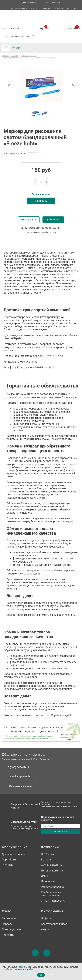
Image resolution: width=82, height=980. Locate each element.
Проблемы (48, 854)
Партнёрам (59, 8)
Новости (34, 8)
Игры (44, 876)
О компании (9, 918)
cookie (22, 967)
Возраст (46, 859)
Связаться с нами (54, 3)
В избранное (53, 220)
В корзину (41, 201)
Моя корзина (74, 28)
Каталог (16, 48)
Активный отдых (52, 865)
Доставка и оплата (19, 8)
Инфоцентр (48, 918)
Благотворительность (55, 924)
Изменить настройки (23, 969)
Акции (45, 929)
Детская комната (52, 871)
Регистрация (14, 29)
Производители (11, 929)
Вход (4, 29)
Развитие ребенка (52, 887)
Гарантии (46, 8)
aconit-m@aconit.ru (21, 776)
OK (41, 975)
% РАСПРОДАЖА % (53, 901)
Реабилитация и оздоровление (51, 894)
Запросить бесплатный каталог (25, 806)
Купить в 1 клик (29, 220)
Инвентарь (48, 881)
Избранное (44, 28)
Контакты (71, 8)
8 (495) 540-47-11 (18, 767)
